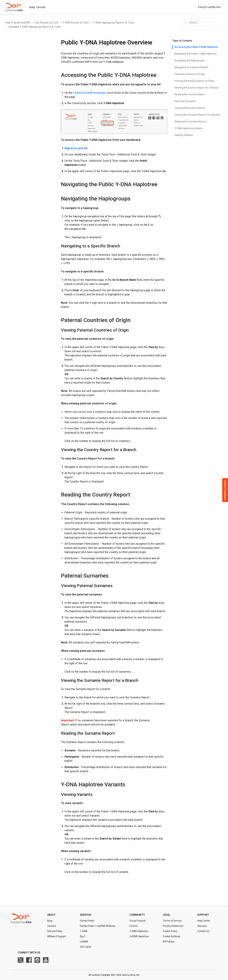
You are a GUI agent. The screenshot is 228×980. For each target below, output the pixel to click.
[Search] (202, 22)
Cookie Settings (171, 936)
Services (86, 915)
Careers (52, 926)
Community (137, 915)
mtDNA (84, 942)
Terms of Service (172, 921)
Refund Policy (55, 931)
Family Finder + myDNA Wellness (98, 926)
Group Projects (138, 921)
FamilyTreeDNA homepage (89, 93)
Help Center (204, 921)
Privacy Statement (173, 926)
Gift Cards (85, 947)
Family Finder (87, 921)
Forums (134, 926)
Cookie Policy (170, 931)
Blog (50, 921)
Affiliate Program (57, 936)
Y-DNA (84, 931)
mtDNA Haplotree (139, 936)
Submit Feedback (225, 490)
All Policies (169, 942)
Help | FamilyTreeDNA (18, 23)
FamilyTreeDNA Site (209, 7)
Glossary (202, 926)
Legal (167, 915)
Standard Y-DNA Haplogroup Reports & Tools (35, 27)
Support (203, 915)
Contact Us (203, 931)
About (51, 915)
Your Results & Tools (46, 23)
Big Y (83, 936)
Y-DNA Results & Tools (76, 23)
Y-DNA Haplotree (139, 931)
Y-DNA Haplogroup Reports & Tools (114, 23)
